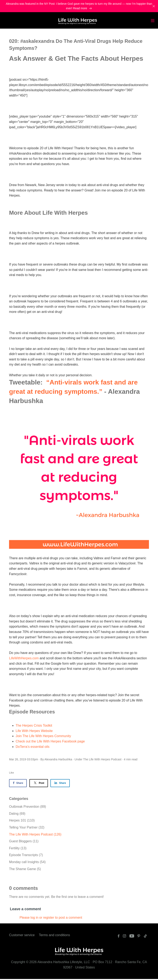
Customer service (22, 936)
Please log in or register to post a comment (51, 918)
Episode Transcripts (26, 856)
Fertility (18, 849)
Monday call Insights (27, 863)
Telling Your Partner (27, 828)
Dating (17, 814)
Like (12, 774)
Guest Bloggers (24, 842)
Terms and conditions (54, 936)
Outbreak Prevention (28, 808)
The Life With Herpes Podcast (102, 760)
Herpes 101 (22, 821)
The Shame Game (25, 870)
